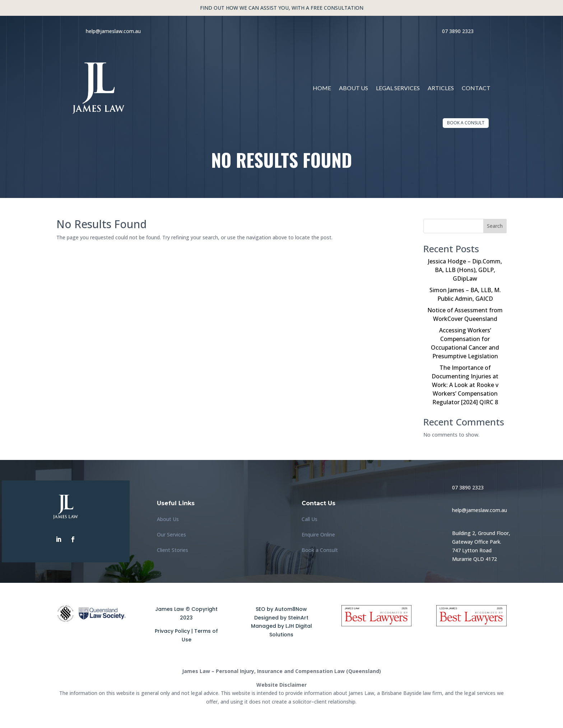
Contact (476, 88)
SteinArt (298, 618)
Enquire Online (318, 535)
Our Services (171, 535)
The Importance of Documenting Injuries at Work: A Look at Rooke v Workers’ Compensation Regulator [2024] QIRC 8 (465, 385)
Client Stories (173, 550)
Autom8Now (291, 609)
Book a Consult (466, 123)
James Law (170, 609)
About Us (353, 88)
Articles (441, 88)
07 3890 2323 (458, 31)
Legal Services (398, 88)
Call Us (310, 519)
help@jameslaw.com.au (113, 31)
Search (495, 226)
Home (322, 88)
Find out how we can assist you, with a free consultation (282, 8)
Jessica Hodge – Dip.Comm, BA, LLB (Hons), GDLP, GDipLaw (465, 270)
